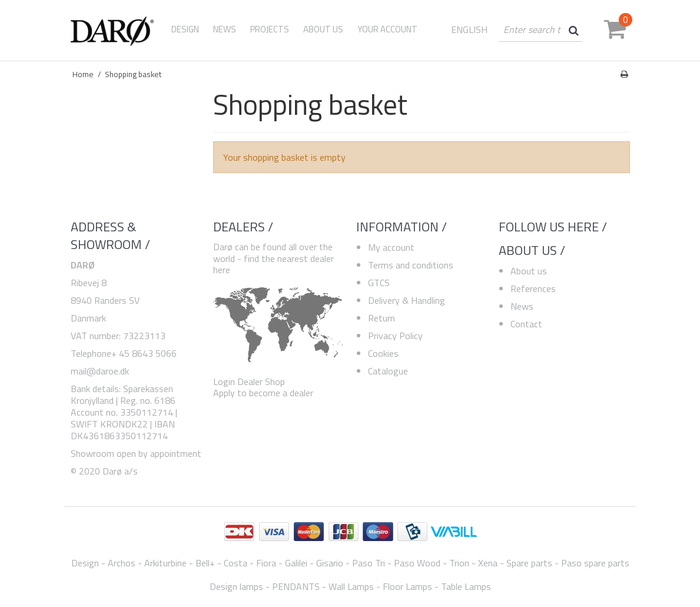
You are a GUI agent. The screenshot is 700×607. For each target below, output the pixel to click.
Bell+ (205, 563)
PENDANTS (296, 586)
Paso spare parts (595, 563)
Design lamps (236, 586)
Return (381, 318)
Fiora (266, 563)
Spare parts (529, 563)
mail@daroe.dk (100, 371)
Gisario (330, 563)
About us (529, 271)
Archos (122, 563)
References (533, 288)
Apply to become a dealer (263, 393)
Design (185, 29)
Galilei (296, 563)
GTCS (379, 283)
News (522, 306)
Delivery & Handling (407, 300)
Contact (526, 324)
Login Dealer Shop (249, 382)
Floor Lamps (407, 586)
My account (391, 247)
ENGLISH (469, 29)
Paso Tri (369, 563)
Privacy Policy (395, 336)
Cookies (383, 353)
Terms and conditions (411, 265)
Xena (488, 563)
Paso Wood (417, 563)
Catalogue (388, 371)
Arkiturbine (165, 563)
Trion (459, 563)
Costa (235, 563)
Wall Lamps (351, 586)
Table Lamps (466, 586)
